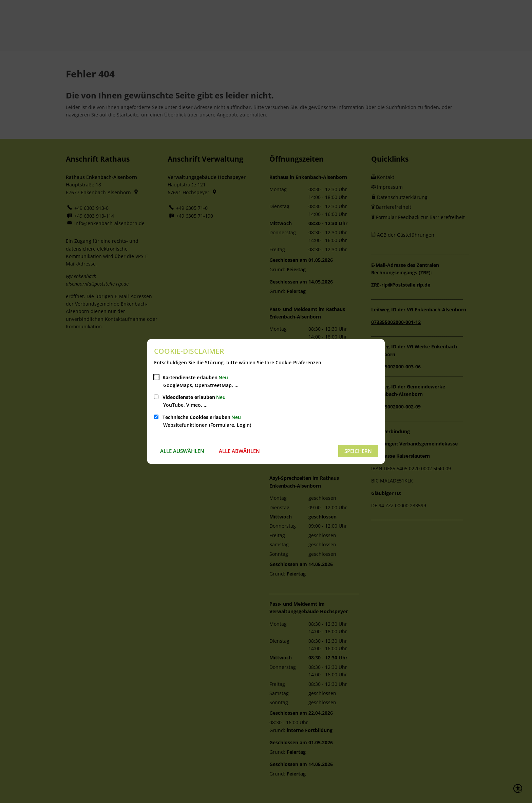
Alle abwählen (239, 451)
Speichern (358, 451)
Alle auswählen (182, 451)
